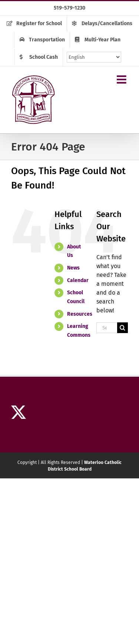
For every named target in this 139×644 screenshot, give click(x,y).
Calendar (78, 280)
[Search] (123, 328)
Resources (80, 314)
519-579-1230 (69, 8)
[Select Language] (94, 57)
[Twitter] (19, 412)
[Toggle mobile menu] (122, 79)
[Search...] (107, 328)
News (73, 268)
